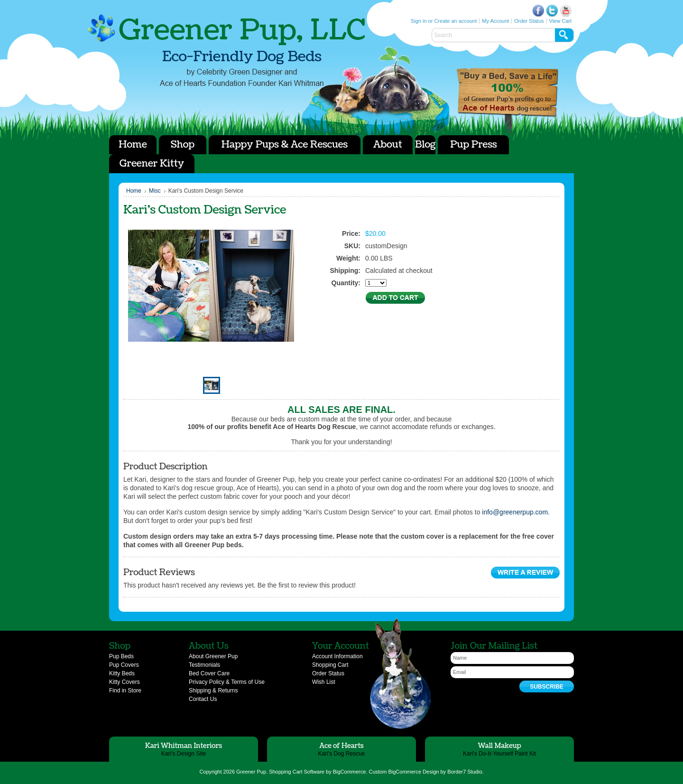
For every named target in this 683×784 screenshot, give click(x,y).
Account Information (337, 656)
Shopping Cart (330, 665)
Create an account (455, 21)
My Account (495, 21)
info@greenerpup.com (515, 512)
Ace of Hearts (508, 93)
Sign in (419, 21)
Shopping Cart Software (297, 772)
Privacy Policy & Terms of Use (227, 682)
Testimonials (204, 665)
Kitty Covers (125, 682)
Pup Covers (124, 665)
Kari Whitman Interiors (184, 746)
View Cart (560, 21)
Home (134, 191)
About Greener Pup (213, 656)
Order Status (529, 21)
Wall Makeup (499, 746)
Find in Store (125, 691)
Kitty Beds (122, 673)
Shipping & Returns (213, 691)
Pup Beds (121, 656)
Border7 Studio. (465, 772)
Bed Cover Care (209, 673)
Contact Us (203, 699)
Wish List (324, 682)
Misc (155, 191)
